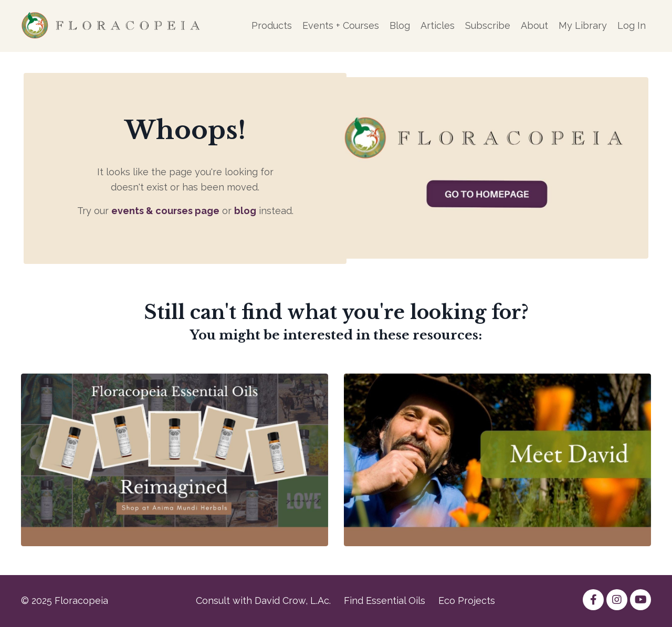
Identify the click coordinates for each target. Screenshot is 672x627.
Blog (400, 25)
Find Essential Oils (385, 601)
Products (272, 25)
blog (245, 211)
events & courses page (165, 211)
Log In (632, 25)
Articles (438, 25)
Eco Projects (467, 601)
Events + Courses (341, 25)
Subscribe (488, 25)
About (534, 25)
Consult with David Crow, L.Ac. (263, 601)
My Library (583, 25)
